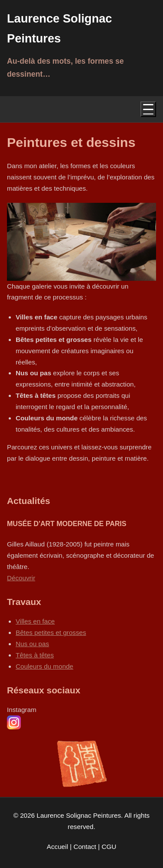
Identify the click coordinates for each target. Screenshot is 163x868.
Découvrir (21, 578)
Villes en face (35, 621)
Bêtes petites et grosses (51, 632)
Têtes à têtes (35, 655)
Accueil (58, 847)
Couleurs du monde (45, 666)
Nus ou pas (32, 644)
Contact (86, 847)
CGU (109, 847)
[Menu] (148, 109)
